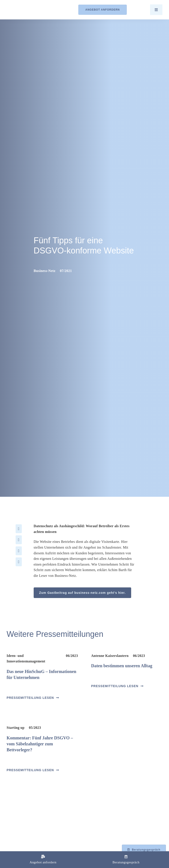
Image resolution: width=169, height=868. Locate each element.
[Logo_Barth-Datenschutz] (31, 10)
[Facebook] (19, 529)
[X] (19, 540)
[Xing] (19, 562)
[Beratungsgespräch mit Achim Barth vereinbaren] (144, 850)
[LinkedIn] (19, 551)
